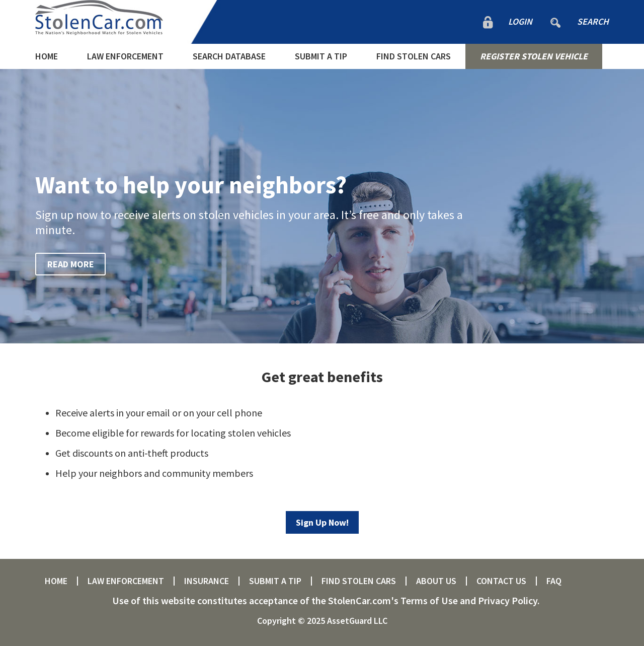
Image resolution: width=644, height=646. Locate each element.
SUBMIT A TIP (321, 56)
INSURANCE (207, 581)
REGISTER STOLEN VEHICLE (534, 56)
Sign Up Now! (322, 522)
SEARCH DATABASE (229, 56)
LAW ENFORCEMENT (125, 56)
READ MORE (71, 264)
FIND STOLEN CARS (414, 56)
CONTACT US (501, 581)
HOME (47, 56)
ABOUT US (436, 581)
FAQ (554, 581)
